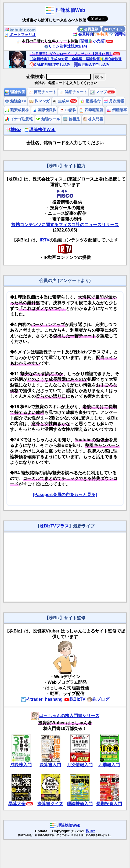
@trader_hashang (42, 699)
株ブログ (98, 699)
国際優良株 (44, 110)
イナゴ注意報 (19, 119)
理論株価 (15, 92)
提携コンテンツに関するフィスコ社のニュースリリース (65, 225)
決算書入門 (50, 765)
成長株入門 (21, 765)
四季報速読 (91, 110)
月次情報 (114, 101)
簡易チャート (42, 92)
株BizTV (75, 699)
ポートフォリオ (20, 35)
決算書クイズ (50, 804)
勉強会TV (15, 101)
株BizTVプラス (54, 526)
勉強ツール (48, 119)
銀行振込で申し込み (91, 65)
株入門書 (93, 119)
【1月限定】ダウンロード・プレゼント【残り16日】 (71, 54)
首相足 (71, 119)
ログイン (114, 29)
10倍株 (68, 110)
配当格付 (91, 101)
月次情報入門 (80, 765)
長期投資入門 (109, 804)
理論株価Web (71, 10)
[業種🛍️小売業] (92, 41)
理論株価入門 (80, 804)
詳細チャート (73, 92)
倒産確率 (117, 110)
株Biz (14, 130)
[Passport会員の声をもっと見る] (65, 495)
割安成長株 (17, 110)
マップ (99, 92)
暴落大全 (17, 804)
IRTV (45, 240)
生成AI (61, 101)
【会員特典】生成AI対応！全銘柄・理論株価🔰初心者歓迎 (75, 59)
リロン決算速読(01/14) (66, 46)
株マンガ (39, 101)
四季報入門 (109, 765)
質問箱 (117, 34)
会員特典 (83, 34)
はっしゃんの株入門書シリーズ (65, 716)
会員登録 (89, 29)
